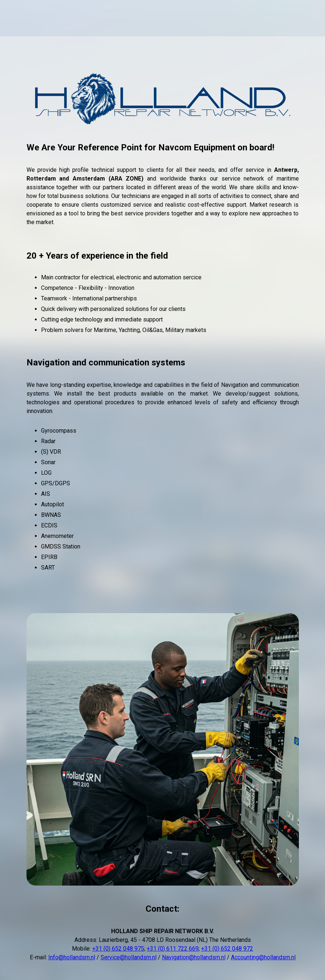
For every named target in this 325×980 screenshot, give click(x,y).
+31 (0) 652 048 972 (227, 949)
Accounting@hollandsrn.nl (263, 957)
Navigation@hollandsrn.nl (194, 957)
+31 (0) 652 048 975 (118, 949)
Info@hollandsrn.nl (72, 957)
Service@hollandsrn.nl (129, 957)
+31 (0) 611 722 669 (173, 949)
